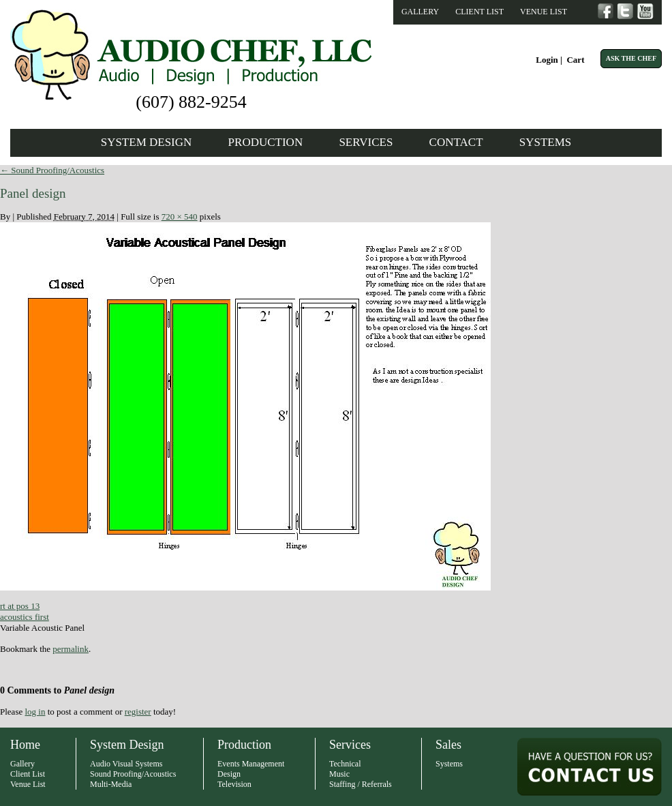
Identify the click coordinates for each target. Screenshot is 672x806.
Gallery (420, 12)
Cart (575, 60)
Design (229, 774)
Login (547, 60)
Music (339, 774)
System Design (147, 142)
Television (234, 784)
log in (35, 712)
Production (266, 142)
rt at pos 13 (20, 606)
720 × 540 (180, 217)
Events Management (251, 764)
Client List (479, 12)
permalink (71, 649)
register (138, 712)
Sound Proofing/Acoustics (52, 170)
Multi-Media (111, 784)
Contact (456, 142)
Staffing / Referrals (361, 784)
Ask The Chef (631, 58)
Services (366, 142)
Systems (546, 142)
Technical (345, 764)
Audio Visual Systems (126, 764)
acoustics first (25, 617)
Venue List (544, 12)
